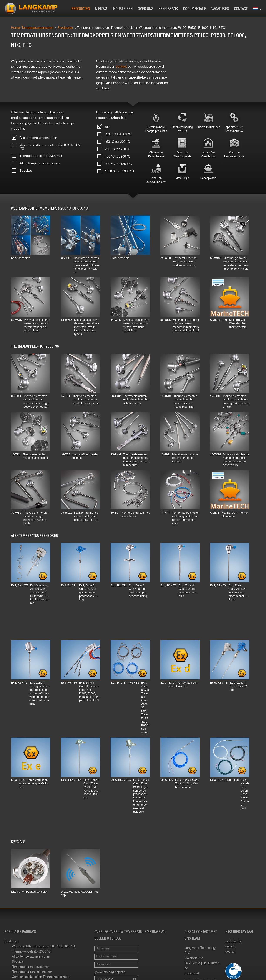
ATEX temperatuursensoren (40, 163)
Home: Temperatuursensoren (32, 28)
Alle (108, 127)
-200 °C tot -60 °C (118, 134)
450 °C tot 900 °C (118, 157)
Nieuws (101, 9)
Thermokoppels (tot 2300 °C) (41, 156)
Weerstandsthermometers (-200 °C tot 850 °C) (51, 147)
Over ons (145, 9)
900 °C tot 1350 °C (119, 164)
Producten (81, 9)
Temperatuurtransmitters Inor (32, 972)
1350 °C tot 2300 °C (119, 171)
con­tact (121, 67)
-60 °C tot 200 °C (117, 142)
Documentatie (195, 9)
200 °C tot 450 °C (118, 149)
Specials (26, 171)
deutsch (231, 952)
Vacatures (220, 9)
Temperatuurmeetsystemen (31, 967)
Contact (241, 9)
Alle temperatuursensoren (38, 138)
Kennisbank (168, 9)
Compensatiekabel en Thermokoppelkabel (41, 977)
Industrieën (122, 9)
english (230, 946)
